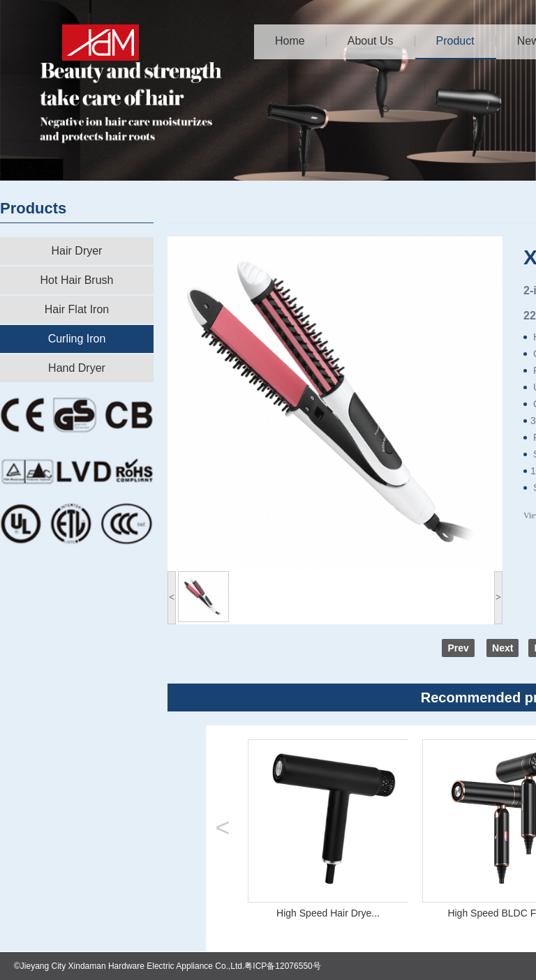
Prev (458, 648)
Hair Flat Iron (77, 309)
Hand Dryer (77, 368)
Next (502, 648)
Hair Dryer (77, 251)
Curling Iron (77, 339)
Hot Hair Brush (77, 280)
